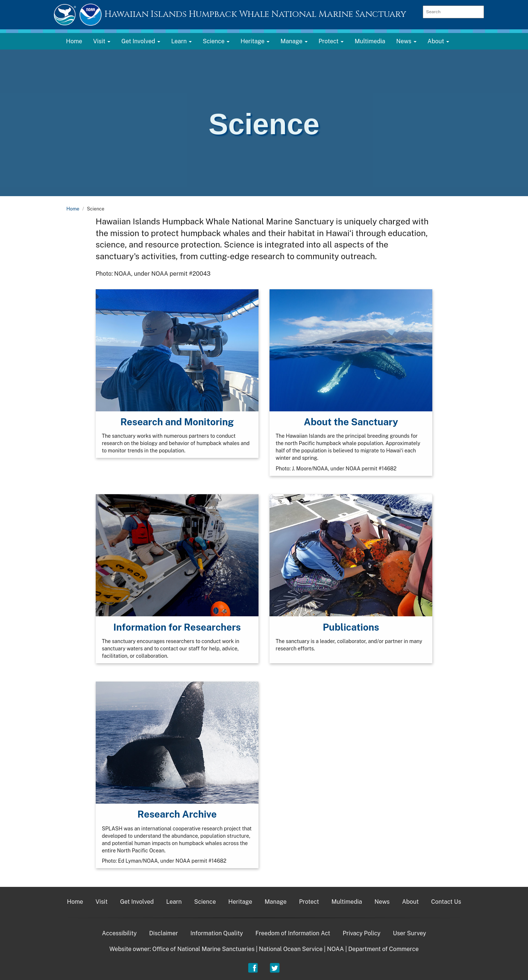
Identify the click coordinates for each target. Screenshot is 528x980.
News (382, 902)
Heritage (240, 902)
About (410, 902)
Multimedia (370, 41)
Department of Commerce (384, 949)
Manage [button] (294, 41)
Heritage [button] (255, 41)
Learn (174, 902)
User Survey (409, 933)
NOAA (335, 949)
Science (205, 902)
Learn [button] (181, 41)
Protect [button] (331, 41)
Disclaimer (164, 933)
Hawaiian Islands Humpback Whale (255, 14)
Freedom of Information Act (293, 933)
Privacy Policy (361, 933)
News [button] (406, 41)
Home (74, 41)
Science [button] (216, 41)
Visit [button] (102, 41)
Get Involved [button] (141, 41)
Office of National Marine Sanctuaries (203, 949)
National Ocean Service (291, 949)
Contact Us (446, 902)
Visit (102, 902)
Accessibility (119, 933)
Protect (309, 902)
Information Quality (217, 933)
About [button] (438, 41)
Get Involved (137, 902)
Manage (276, 902)
